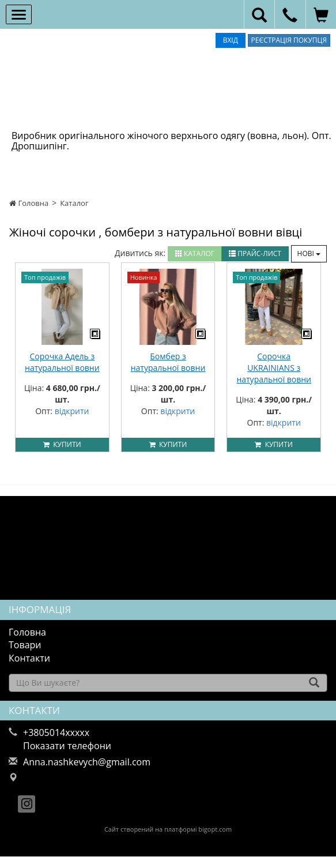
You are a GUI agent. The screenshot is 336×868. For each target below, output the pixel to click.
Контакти (29, 658)
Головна (29, 203)
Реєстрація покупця (289, 40)
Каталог (74, 203)
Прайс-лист (255, 253)
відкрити (72, 411)
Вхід (231, 40)
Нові (309, 253)
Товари (25, 645)
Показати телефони (67, 746)
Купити (62, 444)
